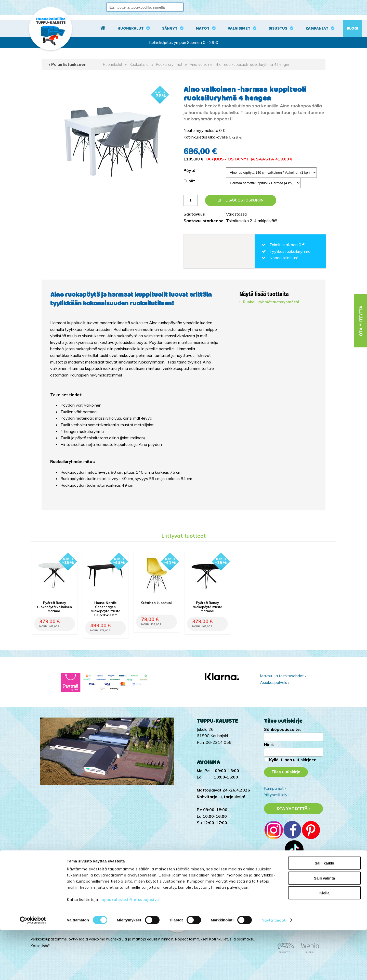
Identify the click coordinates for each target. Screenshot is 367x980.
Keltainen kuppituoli (156, 603)
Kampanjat (317, 28)
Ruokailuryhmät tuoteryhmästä (271, 302)
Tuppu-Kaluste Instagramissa (291, 883)
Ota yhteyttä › (293, 809)
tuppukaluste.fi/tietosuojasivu (130, 949)
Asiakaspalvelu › (275, 682)
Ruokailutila (139, 65)
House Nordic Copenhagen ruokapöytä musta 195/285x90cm (106, 609)
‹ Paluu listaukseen (68, 64)
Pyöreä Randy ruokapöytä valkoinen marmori (54, 607)
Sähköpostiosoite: (282, 729)
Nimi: (269, 744)
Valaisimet (239, 28)
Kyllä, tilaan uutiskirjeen (293, 760)
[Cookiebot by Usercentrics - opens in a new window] (33, 970)
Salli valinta (325, 928)
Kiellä (324, 943)
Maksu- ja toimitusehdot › (283, 676)
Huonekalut (131, 28)
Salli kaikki (325, 913)
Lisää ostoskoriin (241, 200)
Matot (203, 28)
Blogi (352, 28)
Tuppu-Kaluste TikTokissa (288, 876)
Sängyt (170, 28)
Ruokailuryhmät (169, 65)
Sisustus (278, 28)
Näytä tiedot (273, 970)
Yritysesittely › (277, 795)
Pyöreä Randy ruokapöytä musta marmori (207, 607)
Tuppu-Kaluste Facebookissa (290, 889)
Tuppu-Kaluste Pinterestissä (290, 896)
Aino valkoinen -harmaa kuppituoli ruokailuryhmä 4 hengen (240, 65)
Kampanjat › (275, 788)
